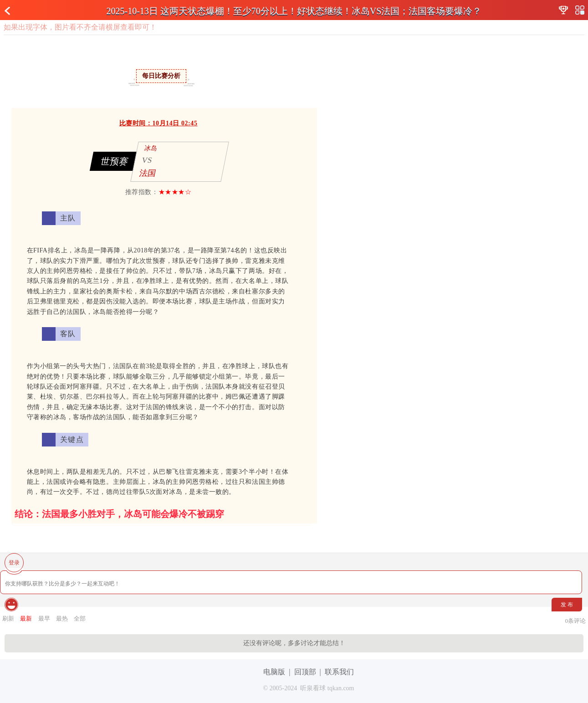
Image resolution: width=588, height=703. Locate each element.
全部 (80, 618)
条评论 (576, 621)
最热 (62, 618)
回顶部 (305, 672)
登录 (14, 563)
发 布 (567, 605)
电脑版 (274, 672)
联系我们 (339, 672)
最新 (26, 618)
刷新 (8, 618)
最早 (44, 618)
